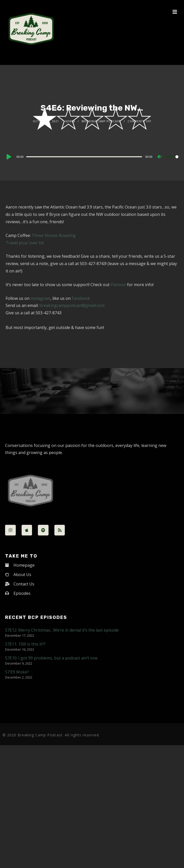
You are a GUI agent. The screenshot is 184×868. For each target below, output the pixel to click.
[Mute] (160, 157)
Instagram (40, 298)
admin (70, 121)
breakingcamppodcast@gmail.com (72, 305)
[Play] (8, 157)
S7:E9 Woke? (17, 672)
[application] (92, 157)
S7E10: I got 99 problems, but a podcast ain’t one (51, 658)
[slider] (84, 157)
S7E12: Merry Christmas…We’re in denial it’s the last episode (62, 630)
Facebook (81, 298)
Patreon (118, 285)
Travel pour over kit (25, 243)
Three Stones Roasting (54, 235)
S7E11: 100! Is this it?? (25, 644)
